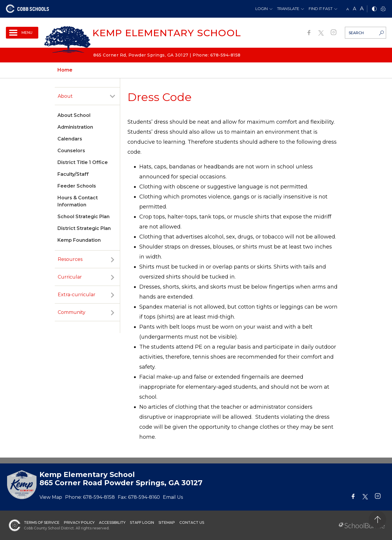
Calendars (70, 139)
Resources (70, 259)
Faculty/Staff (73, 174)
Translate (288, 9)
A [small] (348, 9)
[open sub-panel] (113, 96)
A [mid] (354, 9)
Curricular (70, 277)
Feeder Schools (77, 186)
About (65, 96)
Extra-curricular (77, 295)
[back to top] (377, 520)
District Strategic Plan (84, 228)
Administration (75, 127)
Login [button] (262, 9)
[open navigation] (22, 33)
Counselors (71, 151)
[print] (383, 9)
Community (72, 312)
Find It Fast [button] (321, 9)
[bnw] (374, 9)
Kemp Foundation (79, 240)
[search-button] (381, 34)
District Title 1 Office (83, 162)
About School (74, 115)
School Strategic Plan (83, 217)
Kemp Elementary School (167, 33)
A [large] (362, 9)
